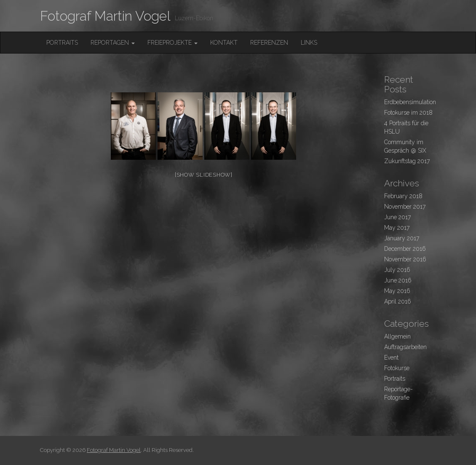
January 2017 (402, 238)
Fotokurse (397, 368)
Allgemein (397, 336)
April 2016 (398, 301)
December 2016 (405, 249)
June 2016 (398, 280)
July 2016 (397, 270)
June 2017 (397, 217)
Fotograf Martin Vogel (105, 16)
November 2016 (405, 259)
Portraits (62, 43)
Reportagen (113, 43)
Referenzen (269, 43)
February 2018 (403, 196)
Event (391, 357)
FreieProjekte (172, 43)
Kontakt (224, 43)
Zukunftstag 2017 (407, 161)
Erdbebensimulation (410, 102)
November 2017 (405, 207)
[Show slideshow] (204, 175)
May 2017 (397, 228)
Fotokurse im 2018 (408, 113)
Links (309, 43)
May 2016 (397, 291)
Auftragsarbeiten (405, 347)
